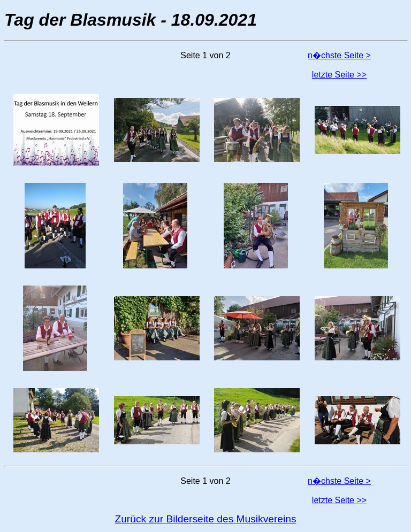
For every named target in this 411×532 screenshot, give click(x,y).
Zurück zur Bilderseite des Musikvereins (205, 519)
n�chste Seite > (339, 55)
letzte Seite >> (339, 75)
